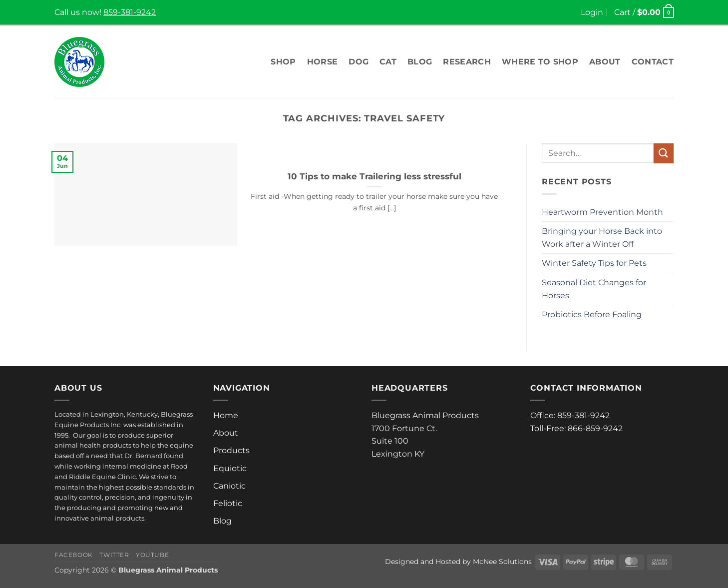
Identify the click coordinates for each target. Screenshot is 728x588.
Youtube (152, 555)
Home (226, 415)
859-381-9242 (130, 12)
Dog (359, 62)
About (605, 62)
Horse (323, 62)
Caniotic (229, 486)
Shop (283, 62)
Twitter (114, 555)
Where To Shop (540, 62)
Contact (653, 62)
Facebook (74, 555)
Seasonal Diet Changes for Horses (594, 289)
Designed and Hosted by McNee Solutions (458, 562)
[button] (592, 12)
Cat (388, 62)
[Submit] (664, 153)
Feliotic (228, 503)
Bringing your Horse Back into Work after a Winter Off (602, 238)
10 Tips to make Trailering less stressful (374, 176)
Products (231, 450)
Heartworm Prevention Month (602, 212)
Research (467, 62)
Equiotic (230, 468)
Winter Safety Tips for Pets (594, 263)
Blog (420, 62)
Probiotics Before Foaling (592, 314)
